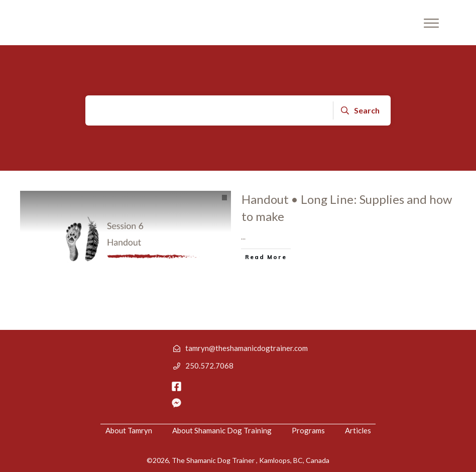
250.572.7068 (209, 366)
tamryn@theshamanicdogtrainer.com (247, 348)
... (243, 237)
